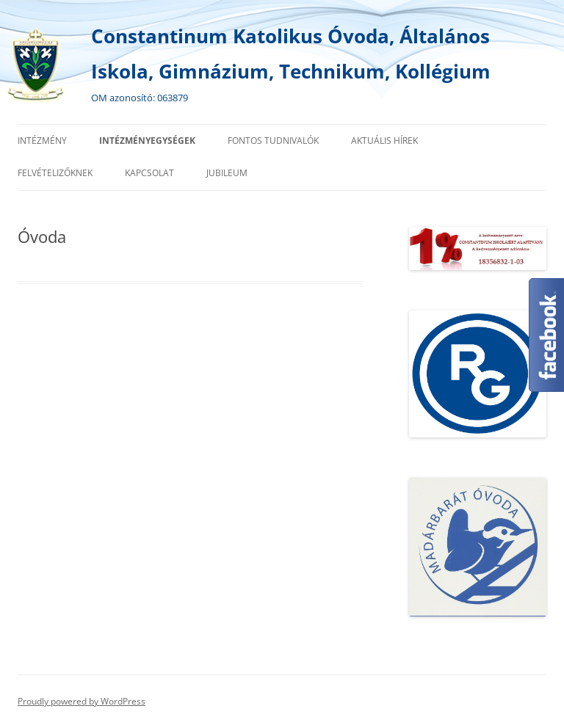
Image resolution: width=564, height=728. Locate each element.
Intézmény (42, 141)
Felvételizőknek (55, 173)
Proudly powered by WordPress (82, 701)
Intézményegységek (147, 141)
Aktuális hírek (384, 141)
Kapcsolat (149, 173)
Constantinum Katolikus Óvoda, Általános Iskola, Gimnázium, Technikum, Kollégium (291, 54)
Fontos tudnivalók (273, 141)
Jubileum (227, 173)
